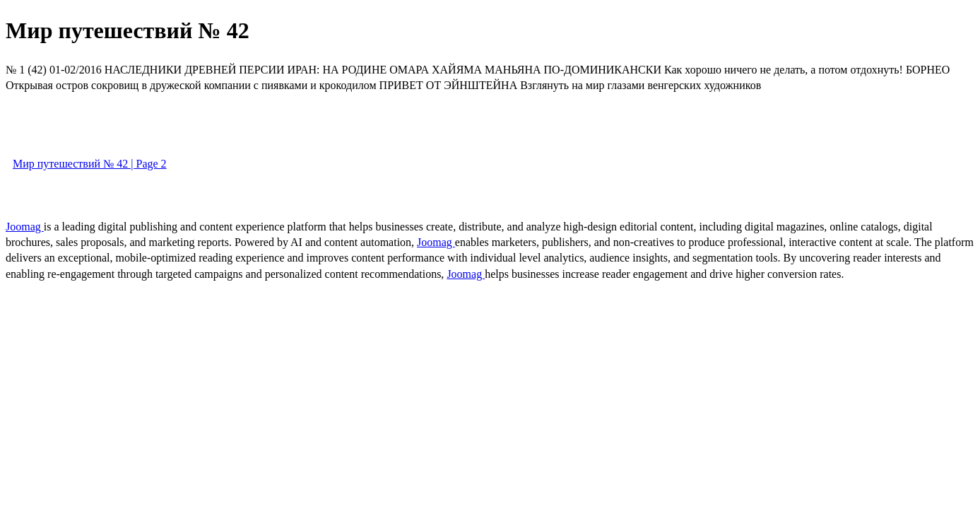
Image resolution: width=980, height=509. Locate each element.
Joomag (25, 227)
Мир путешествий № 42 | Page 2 (90, 164)
